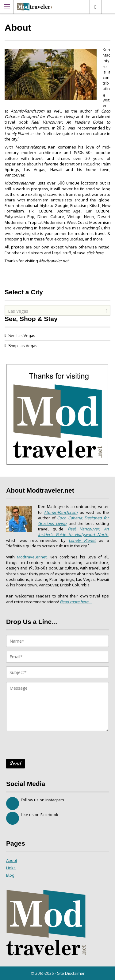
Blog (10, 875)
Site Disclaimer (71, 973)
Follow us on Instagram (35, 803)
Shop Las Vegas (23, 346)
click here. (95, 253)
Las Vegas (95, 7)
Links (11, 868)
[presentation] (53, 747)
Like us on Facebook (32, 818)
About (12, 860)
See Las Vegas (22, 335)
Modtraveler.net (19, 183)
